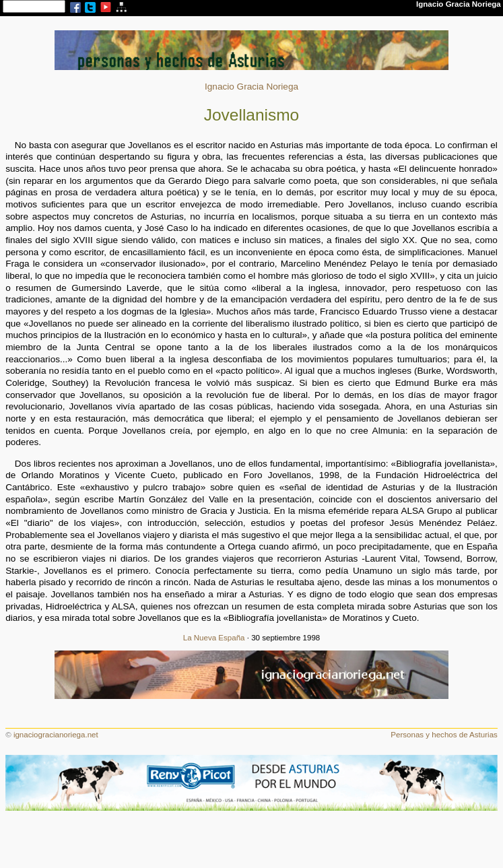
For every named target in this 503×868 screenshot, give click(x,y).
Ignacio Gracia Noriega (252, 87)
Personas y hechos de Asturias (444, 735)
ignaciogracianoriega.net (56, 735)
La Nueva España (214, 638)
